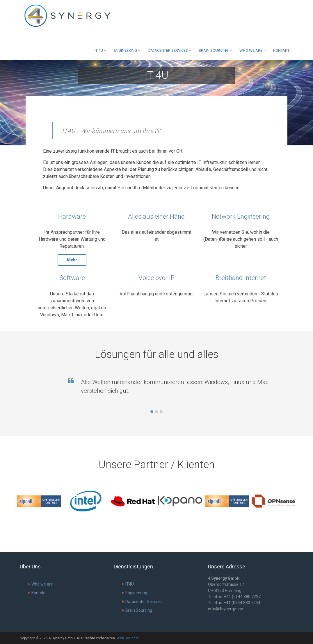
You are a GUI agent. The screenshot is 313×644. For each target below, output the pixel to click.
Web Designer (128, 638)
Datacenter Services (169, 50)
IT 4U (100, 50)
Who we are (252, 50)
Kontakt (281, 50)
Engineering (127, 50)
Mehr (72, 260)
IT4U (128, 584)
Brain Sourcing (215, 50)
